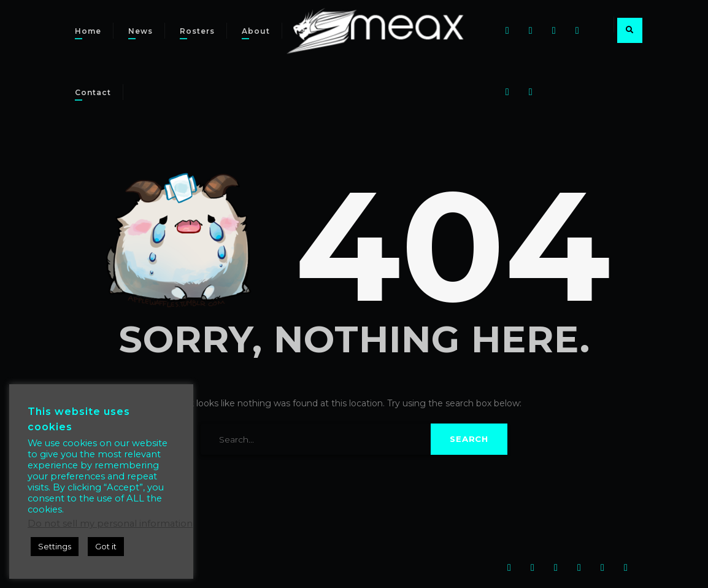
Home (88, 31)
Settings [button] (55, 546)
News (140, 31)
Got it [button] (106, 546)
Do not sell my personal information (110, 524)
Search (469, 439)
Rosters (197, 31)
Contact (93, 92)
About (256, 31)
